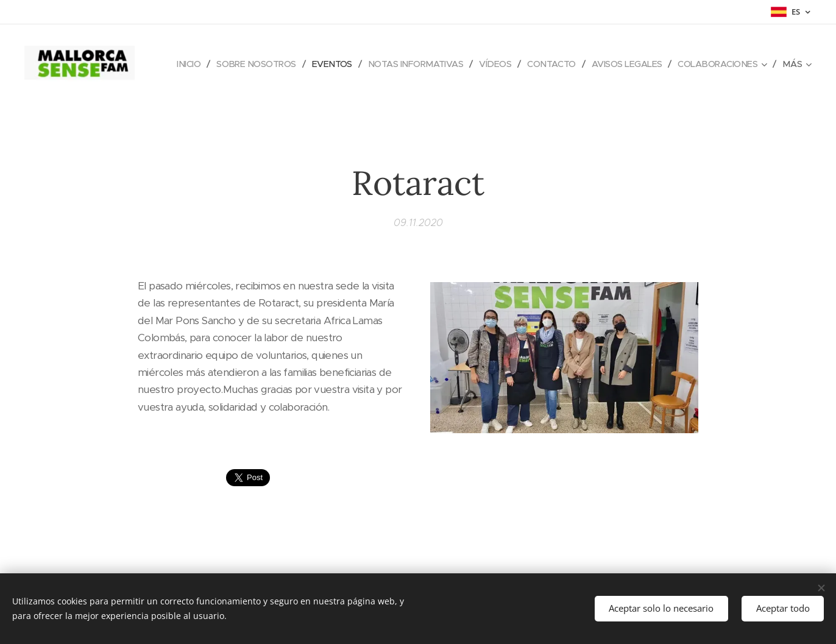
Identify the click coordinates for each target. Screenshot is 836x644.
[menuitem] (274, 64)
